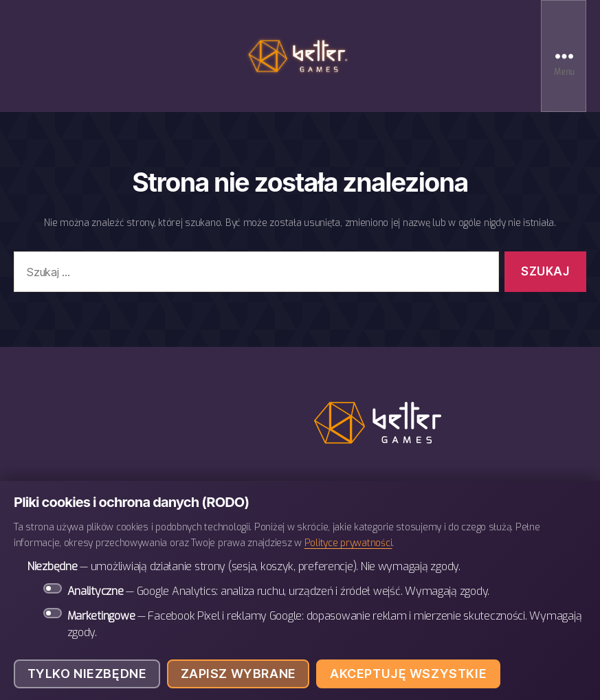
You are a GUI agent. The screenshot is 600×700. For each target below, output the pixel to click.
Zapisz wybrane (238, 674)
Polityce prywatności (348, 543)
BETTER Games (300, 56)
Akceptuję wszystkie (408, 674)
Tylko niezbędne (87, 674)
